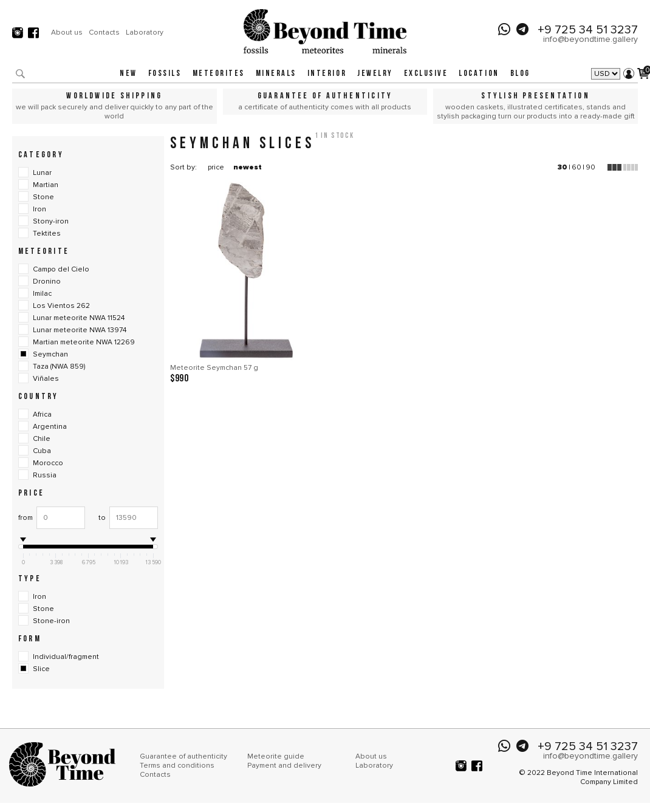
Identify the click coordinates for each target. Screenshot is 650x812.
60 (576, 167)
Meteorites (219, 74)
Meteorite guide (276, 756)
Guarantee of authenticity (183, 756)
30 (563, 167)
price (216, 167)
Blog (520, 74)
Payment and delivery (284, 766)
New (128, 74)
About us (67, 32)
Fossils (165, 74)
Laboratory (145, 32)
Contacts (104, 32)
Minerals (276, 74)
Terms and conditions (177, 766)
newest (248, 167)
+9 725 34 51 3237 (588, 30)
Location (479, 74)
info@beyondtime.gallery (590, 39)
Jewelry (375, 74)
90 (590, 167)
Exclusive (426, 74)
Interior (327, 74)
